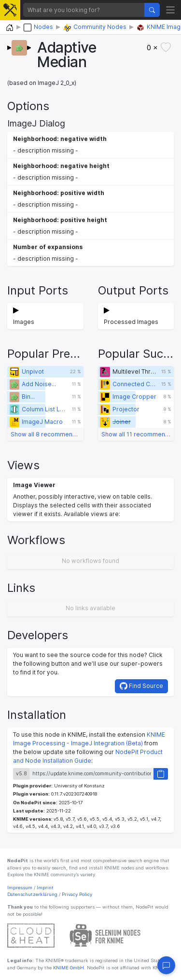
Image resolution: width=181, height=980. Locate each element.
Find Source (141, 686)
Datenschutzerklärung (32, 894)
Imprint (45, 888)
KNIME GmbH (68, 968)
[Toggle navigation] (171, 10)
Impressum (20, 888)
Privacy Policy (77, 894)
